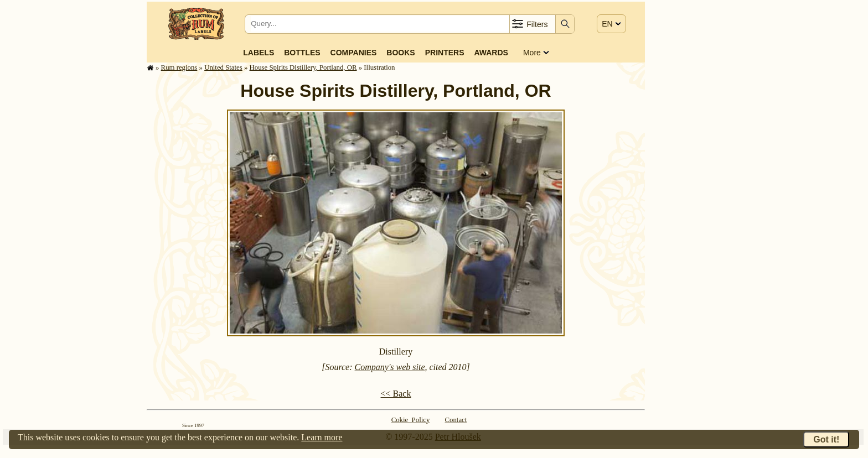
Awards (491, 53)
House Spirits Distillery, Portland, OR (303, 67)
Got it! (826, 439)
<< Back (396, 394)
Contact (456, 420)
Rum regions (179, 67)
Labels (259, 53)
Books (401, 53)
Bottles (302, 53)
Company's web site (390, 367)
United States (223, 67)
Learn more (322, 437)
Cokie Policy (411, 420)
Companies (354, 53)
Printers (445, 53)
